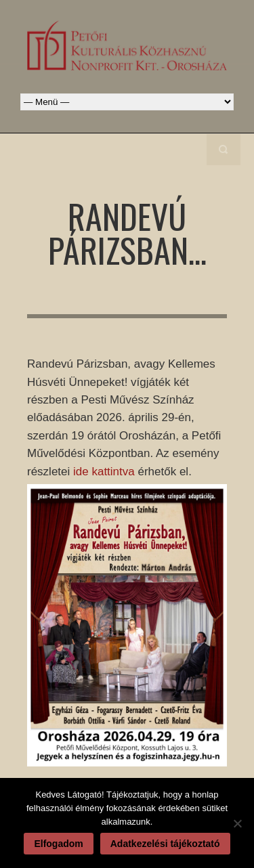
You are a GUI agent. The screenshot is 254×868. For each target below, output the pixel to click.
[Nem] (237, 823)
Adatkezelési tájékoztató (165, 844)
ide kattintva (104, 472)
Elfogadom (58, 844)
